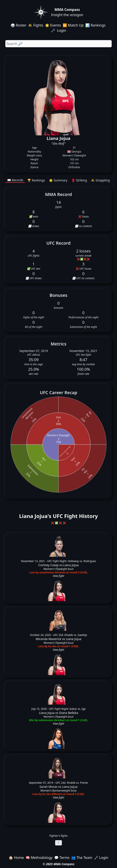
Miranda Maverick (48, 639)
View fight (58, 576)
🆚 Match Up (73, 25)
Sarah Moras (48, 787)
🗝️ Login (59, 30)
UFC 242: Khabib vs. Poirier (72, 783)
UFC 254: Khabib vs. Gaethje (70, 635)
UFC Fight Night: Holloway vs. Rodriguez (72, 561)
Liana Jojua (71, 565)
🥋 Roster (19, 25)
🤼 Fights (36, 25)
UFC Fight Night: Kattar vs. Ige (67, 709)
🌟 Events (53, 25)
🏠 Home (16, 858)
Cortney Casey (49, 565)
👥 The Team (82, 858)
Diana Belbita (69, 713)
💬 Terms (62, 858)
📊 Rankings (95, 25)
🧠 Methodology (39, 858)
